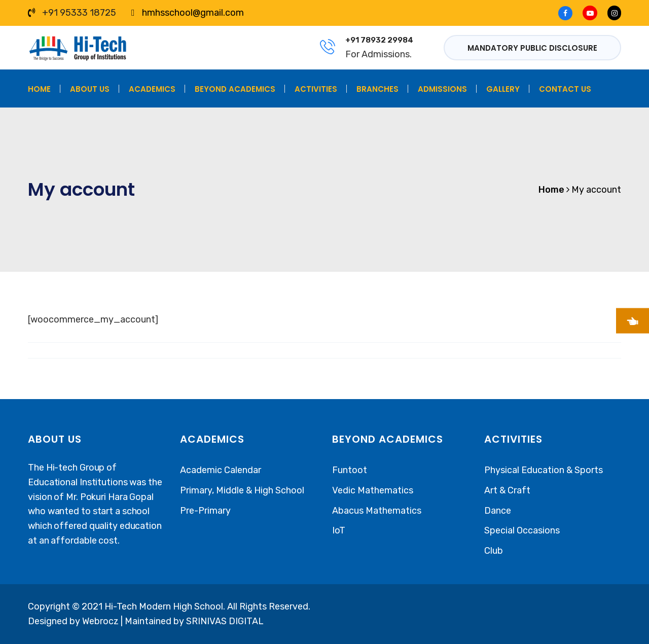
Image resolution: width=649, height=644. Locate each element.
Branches (377, 89)
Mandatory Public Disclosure (532, 48)
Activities (316, 89)
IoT (339, 530)
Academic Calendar (221, 470)
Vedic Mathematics (373, 490)
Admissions (442, 89)
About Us (90, 89)
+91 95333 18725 (79, 13)
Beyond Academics (235, 89)
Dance (498, 511)
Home (39, 89)
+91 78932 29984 (379, 40)
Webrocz (101, 621)
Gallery (503, 89)
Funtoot (350, 470)
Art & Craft (507, 490)
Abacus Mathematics (377, 511)
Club (494, 551)
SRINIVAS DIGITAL (225, 621)
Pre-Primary (205, 511)
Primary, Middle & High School (242, 490)
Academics (152, 89)
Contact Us (565, 89)
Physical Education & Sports (544, 470)
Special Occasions (522, 530)
